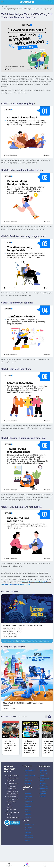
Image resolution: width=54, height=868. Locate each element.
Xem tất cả (22, 717)
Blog (7, 6)
